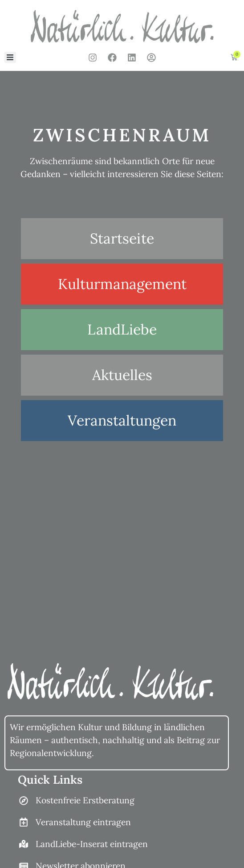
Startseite (122, 238)
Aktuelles (122, 375)
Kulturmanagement (122, 284)
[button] (10, 58)
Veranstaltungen (122, 420)
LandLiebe (122, 329)
